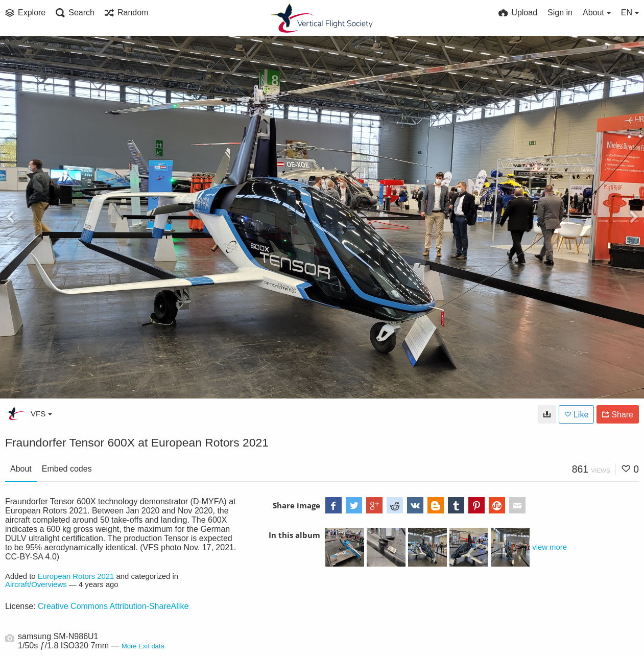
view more (550, 547)
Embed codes (67, 469)
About (21, 469)
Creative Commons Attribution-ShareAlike (113, 606)
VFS (41, 414)
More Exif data (143, 646)
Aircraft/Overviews (36, 584)
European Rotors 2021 (76, 576)
